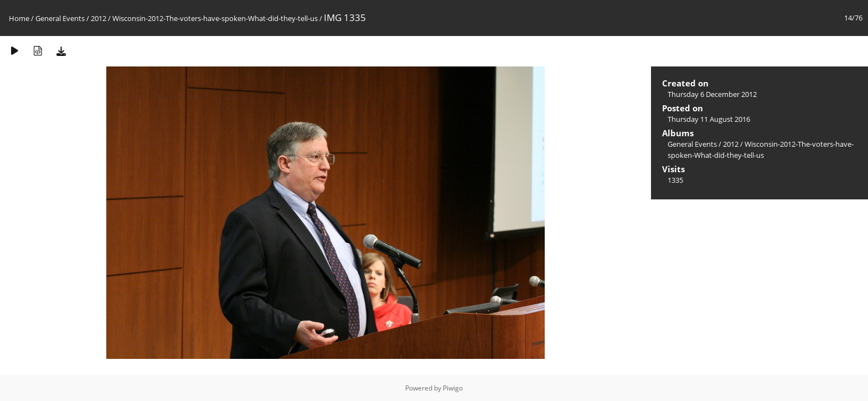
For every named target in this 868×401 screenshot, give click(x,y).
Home (19, 18)
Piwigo (453, 388)
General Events (60, 18)
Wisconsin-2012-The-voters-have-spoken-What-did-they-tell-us (215, 18)
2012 (99, 18)
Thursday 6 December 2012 (712, 94)
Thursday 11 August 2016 (709, 119)
